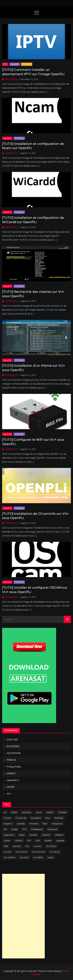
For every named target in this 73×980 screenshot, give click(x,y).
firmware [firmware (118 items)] (34, 824)
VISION (11, 787)
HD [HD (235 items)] (5, 829)
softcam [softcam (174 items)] (19, 841)
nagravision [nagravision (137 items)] (9, 835)
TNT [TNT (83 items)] (29, 841)
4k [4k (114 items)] (5, 812)
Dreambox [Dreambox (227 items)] (36, 818)
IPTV (5, 64)
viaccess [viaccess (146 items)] (17, 846)
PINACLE (11, 760)
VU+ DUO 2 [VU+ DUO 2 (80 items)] (51, 846)
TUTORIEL (27, 64)
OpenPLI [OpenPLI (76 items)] (46, 835)
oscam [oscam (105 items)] (7, 841)
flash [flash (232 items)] (45, 824)
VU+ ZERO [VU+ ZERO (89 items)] (38, 857)
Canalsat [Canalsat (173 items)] (62, 812)
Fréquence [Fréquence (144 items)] (57, 824)
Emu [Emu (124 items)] (48, 818)
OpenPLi (15, 64)
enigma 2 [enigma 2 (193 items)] (8, 824)
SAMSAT (11, 773)
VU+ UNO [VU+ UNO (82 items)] (24, 857)
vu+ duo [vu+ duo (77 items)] (38, 846)
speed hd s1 (13, 780)
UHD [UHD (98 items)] (38, 841)
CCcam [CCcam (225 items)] (7, 818)
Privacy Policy (14, 767)
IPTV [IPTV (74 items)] (24, 829)
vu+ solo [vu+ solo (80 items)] (8, 852)
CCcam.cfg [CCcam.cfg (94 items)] (21, 818)
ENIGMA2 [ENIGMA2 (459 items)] (59, 818)
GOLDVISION (14, 753)
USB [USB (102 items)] (6, 846)
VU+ (9, 794)
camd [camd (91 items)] (39, 812)
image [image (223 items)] (15, 829)
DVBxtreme (11, 153)
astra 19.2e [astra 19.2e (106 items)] (26, 812)
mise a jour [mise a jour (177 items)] (53, 829)
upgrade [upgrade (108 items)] (60, 841)
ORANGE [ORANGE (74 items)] (59, 835)
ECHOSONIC (13, 746)
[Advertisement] (23, 916)
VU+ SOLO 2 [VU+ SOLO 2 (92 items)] (22, 852)
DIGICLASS (12, 740)
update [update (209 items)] (48, 841)
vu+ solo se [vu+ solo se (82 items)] (55, 852)
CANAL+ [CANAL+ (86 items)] (50, 812)
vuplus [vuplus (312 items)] (51, 857)
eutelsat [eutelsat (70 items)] (21, 824)
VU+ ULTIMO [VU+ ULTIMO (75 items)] (9, 857)
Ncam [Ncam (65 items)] (22, 835)
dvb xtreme (11, 79)
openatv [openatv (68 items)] (33, 835)
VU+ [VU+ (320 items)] (27, 846)
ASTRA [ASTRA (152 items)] (14, 812)
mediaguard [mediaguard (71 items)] (37, 829)
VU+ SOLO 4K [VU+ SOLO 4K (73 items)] (38, 852)
